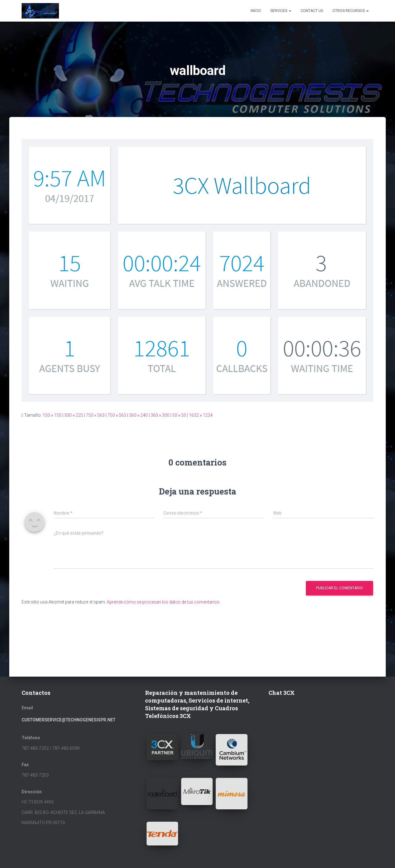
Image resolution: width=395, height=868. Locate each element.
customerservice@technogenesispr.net (69, 720)
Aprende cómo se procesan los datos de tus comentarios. (164, 602)
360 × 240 (138, 415)
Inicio (256, 11)
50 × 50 (179, 415)
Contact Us (312, 11)
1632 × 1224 (201, 415)
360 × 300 (160, 415)
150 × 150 (52, 415)
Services (281, 11)
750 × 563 (95, 415)
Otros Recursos (351, 11)
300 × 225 (74, 415)
